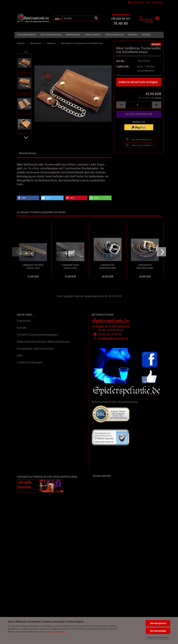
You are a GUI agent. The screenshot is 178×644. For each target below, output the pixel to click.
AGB (19, 356)
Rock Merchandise (27, 35)
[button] (134, 2)
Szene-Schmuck (93, 35)
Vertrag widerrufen (102, 476)
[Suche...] (58, 18)
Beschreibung (27, 153)
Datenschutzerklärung (55, 632)
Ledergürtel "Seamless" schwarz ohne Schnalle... (33, 267)
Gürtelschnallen (114, 35)
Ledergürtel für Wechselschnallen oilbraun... (145, 267)
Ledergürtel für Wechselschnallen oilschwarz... (108, 267)
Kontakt (22, 328)
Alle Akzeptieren (158, 623)
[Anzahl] (139, 105)
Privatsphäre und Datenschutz (35, 349)
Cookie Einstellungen (30, 362)
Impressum (24, 321)
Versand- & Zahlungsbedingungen (37, 335)
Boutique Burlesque (51, 35)
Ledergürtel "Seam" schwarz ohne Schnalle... (70, 267)
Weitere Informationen (158, 638)
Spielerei (133, 35)
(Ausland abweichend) (146, 71)
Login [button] (146, 2)
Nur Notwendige (158, 631)
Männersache (73, 35)
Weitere (146, 35)
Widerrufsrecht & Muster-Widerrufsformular (43, 342)
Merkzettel (157, 2)
